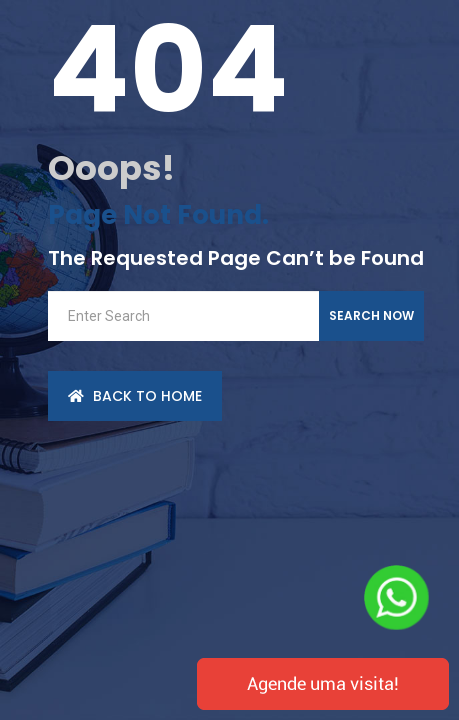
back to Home (135, 396)
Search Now (371, 315)
